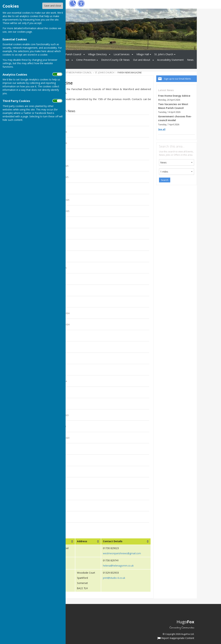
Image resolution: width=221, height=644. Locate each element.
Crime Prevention (86, 60)
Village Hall (143, 54)
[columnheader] (88, 541)
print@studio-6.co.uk (114, 578)
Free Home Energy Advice (174, 96)
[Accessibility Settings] (81, 3)
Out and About (142, 60)
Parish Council (73, 54)
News (190, 60)
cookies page (25, 32)
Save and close (53, 6)
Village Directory (97, 54)
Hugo (185, 621)
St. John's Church (164, 54)
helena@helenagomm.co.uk (118, 565)
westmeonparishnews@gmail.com (122, 553)
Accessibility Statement (170, 60)
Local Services (122, 54)
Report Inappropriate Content (176, 638)
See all (162, 129)
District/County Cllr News (115, 60)
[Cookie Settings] (73, 3)
